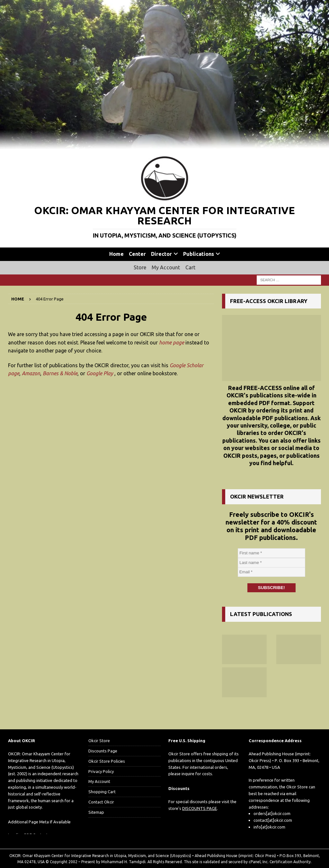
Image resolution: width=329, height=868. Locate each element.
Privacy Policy (101, 771)
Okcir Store (99, 741)
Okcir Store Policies (107, 761)
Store (140, 267)
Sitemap (96, 812)
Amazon (31, 373)
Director (161, 254)
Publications (199, 254)
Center (137, 254)
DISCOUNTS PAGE (200, 808)
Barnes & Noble (60, 373)
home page (172, 343)
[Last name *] (271, 563)
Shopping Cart (102, 792)
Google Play (100, 373)
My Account (166, 267)
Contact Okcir (101, 802)
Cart (191, 267)
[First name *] (271, 553)
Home (116, 254)
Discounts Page (103, 751)
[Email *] (271, 572)
